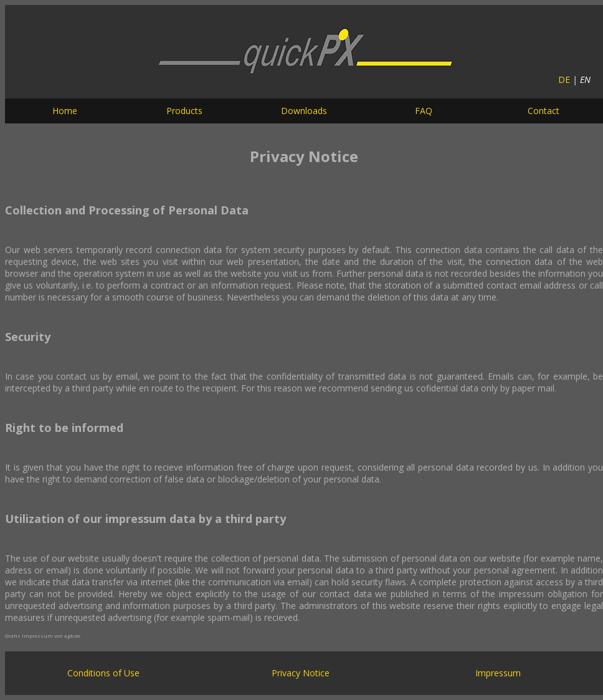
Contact (544, 111)
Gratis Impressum (29, 635)
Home (65, 111)
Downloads (304, 111)
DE (564, 79)
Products (184, 111)
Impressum (498, 673)
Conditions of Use (103, 673)
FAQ (424, 111)
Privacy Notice (301, 673)
